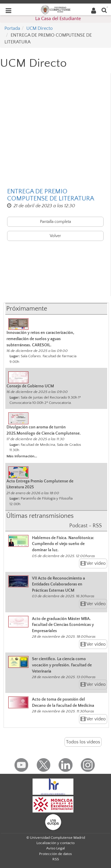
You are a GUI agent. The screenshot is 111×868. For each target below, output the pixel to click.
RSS (56, 859)
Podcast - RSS (86, 526)
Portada (12, 28)
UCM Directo (40, 28)
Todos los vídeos (83, 742)
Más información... (22, 456)
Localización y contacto (55, 843)
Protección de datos (55, 854)
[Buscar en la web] (104, 10)
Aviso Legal (55, 848)
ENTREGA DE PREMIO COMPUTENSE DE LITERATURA (51, 195)
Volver (55, 236)
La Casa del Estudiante (58, 19)
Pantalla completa (55, 222)
